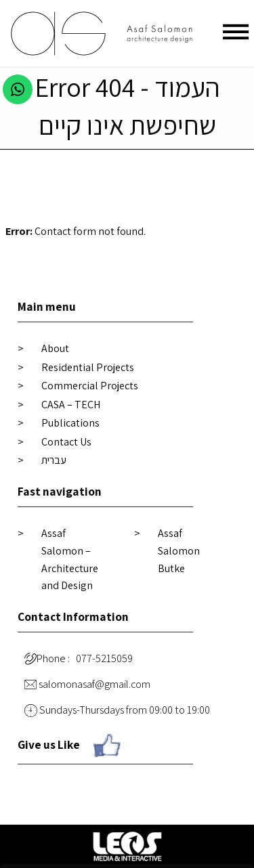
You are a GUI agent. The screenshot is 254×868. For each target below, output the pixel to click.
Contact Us (66, 442)
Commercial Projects (90, 386)
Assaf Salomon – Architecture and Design (70, 559)
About (55, 348)
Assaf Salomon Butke (179, 550)
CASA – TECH (71, 405)
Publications (70, 423)
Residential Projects (88, 367)
